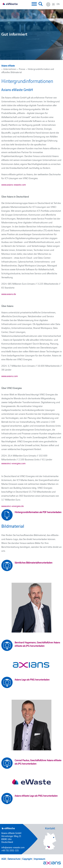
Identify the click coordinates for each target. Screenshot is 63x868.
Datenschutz (14, 859)
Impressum (39, 859)
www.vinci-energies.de (13, 506)
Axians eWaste (8, 65)
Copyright (27, 859)
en (58, 4)
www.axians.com (10, 376)
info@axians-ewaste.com (13, 847)
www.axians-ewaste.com (14, 185)
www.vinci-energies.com (13, 463)
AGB (4, 859)
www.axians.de (9, 294)
